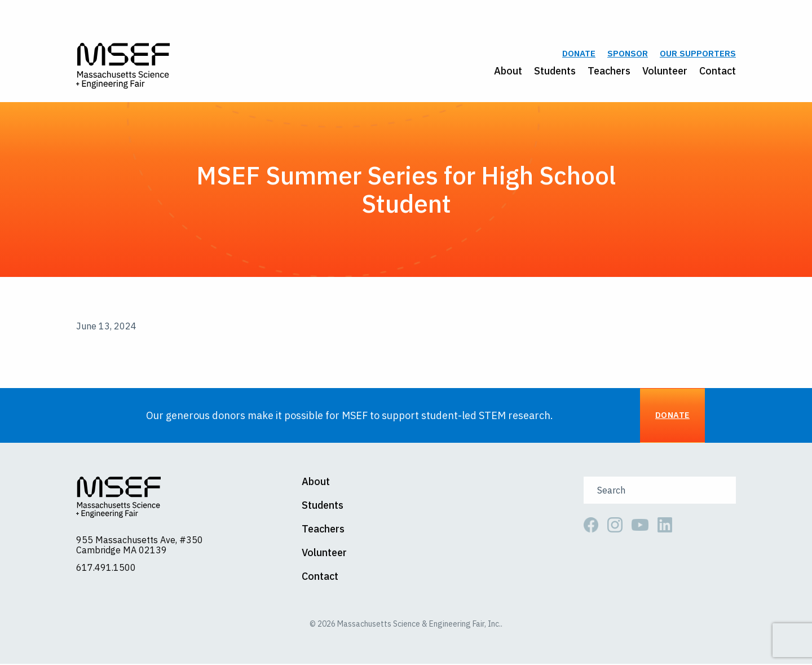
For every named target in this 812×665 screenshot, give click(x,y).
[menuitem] (502, 72)
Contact (718, 71)
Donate (579, 54)
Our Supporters (698, 54)
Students (555, 71)
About (508, 71)
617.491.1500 (106, 568)
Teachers (609, 71)
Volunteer (665, 71)
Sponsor (628, 54)
